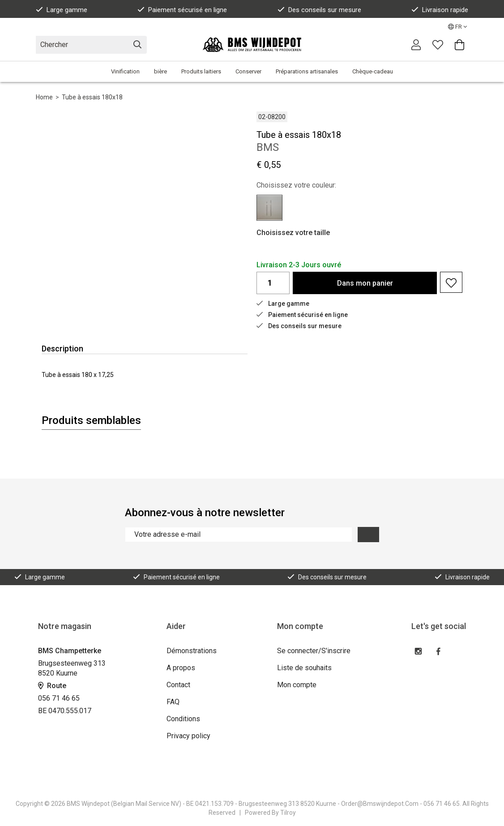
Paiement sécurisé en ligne (182, 10)
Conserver (248, 71)
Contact (178, 685)
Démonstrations (192, 651)
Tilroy (288, 813)
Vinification (125, 71)
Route (52, 686)
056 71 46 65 (59, 698)
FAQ (173, 702)
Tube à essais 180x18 (92, 97)
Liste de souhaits (304, 668)
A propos (181, 668)
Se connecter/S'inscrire (314, 651)
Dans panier (365, 283)
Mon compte (297, 685)
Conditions (183, 719)
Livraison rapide (440, 10)
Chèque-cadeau (373, 71)
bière (160, 71)
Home (44, 97)
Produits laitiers (201, 71)
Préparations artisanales (307, 71)
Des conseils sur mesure (319, 10)
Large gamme (62, 10)
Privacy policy (188, 736)
